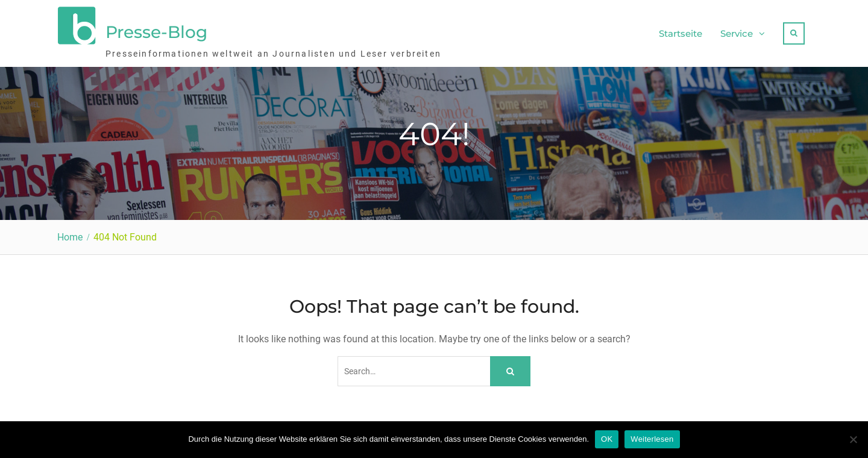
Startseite (681, 33)
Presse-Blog (156, 32)
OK (607, 439)
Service (737, 33)
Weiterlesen (652, 439)
